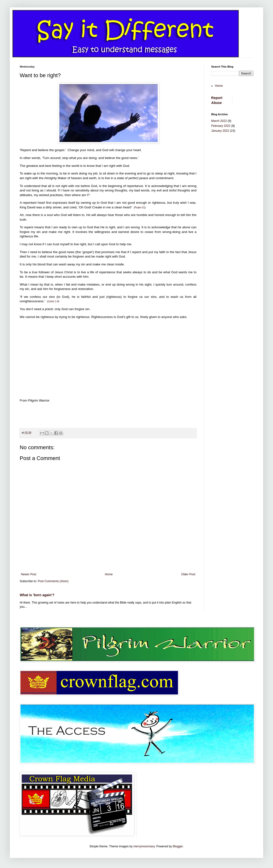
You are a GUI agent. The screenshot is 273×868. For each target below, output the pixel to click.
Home (109, 574)
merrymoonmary (144, 846)
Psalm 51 (140, 208)
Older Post (188, 574)
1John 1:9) (54, 301)
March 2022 (219, 121)
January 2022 (220, 131)
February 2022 (221, 126)
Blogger (178, 846)
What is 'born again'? (37, 595)
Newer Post (29, 574)
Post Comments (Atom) (53, 581)
